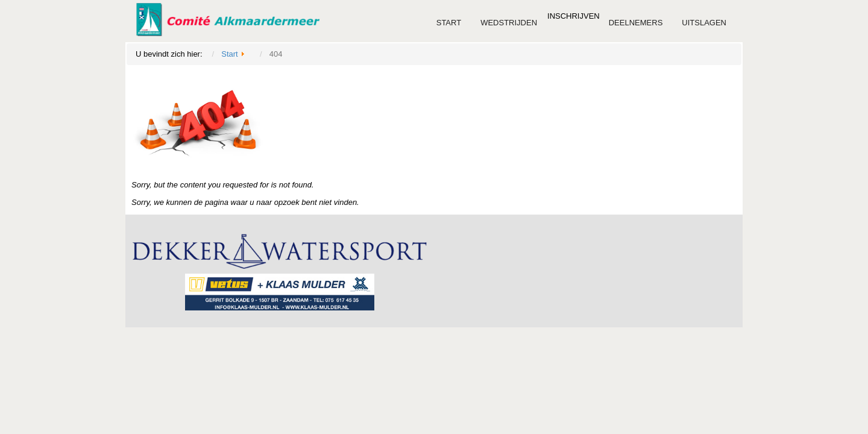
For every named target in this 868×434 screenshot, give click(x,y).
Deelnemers (636, 23)
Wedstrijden (509, 23)
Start (449, 23)
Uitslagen (704, 23)
